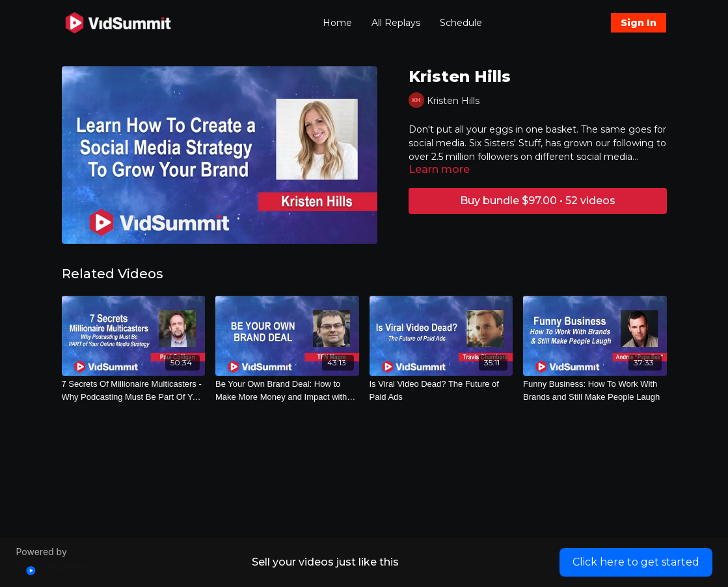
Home (337, 23)
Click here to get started (636, 562)
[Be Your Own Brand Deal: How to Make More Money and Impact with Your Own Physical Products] (287, 390)
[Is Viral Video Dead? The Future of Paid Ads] (441, 390)
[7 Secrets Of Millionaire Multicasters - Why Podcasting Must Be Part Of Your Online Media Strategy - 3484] (134, 390)
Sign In (639, 23)
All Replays (396, 23)
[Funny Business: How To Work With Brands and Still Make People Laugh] (595, 390)
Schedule (461, 23)
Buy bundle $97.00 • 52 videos (538, 201)
